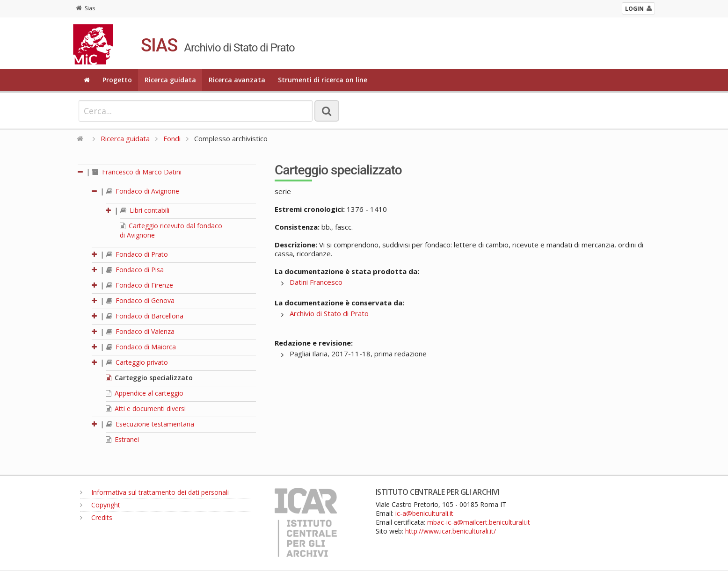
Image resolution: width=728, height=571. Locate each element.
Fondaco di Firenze (140, 285)
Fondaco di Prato (137, 254)
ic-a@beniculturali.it (424, 513)
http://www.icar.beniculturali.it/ (451, 531)
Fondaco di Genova (140, 300)
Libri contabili (145, 210)
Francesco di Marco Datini (137, 172)
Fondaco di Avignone (143, 191)
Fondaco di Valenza (140, 331)
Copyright (100, 505)
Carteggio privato (137, 362)
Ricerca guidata (170, 80)
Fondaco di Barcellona (145, 316)
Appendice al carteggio (145, 393)
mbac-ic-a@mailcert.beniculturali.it (479, 522)
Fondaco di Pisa (135, 270)
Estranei (122, 439)
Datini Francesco (316, 282)
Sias (85, 8)
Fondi (172, 138)
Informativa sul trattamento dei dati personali (154, 492)
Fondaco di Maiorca (141, 347)
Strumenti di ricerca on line (323, 80)
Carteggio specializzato (149, 378)
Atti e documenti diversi (146, 408)
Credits (96, 517)
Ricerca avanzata (237, 80)
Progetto (117, 80)
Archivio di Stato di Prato (329, 313)
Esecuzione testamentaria (150, 424)
